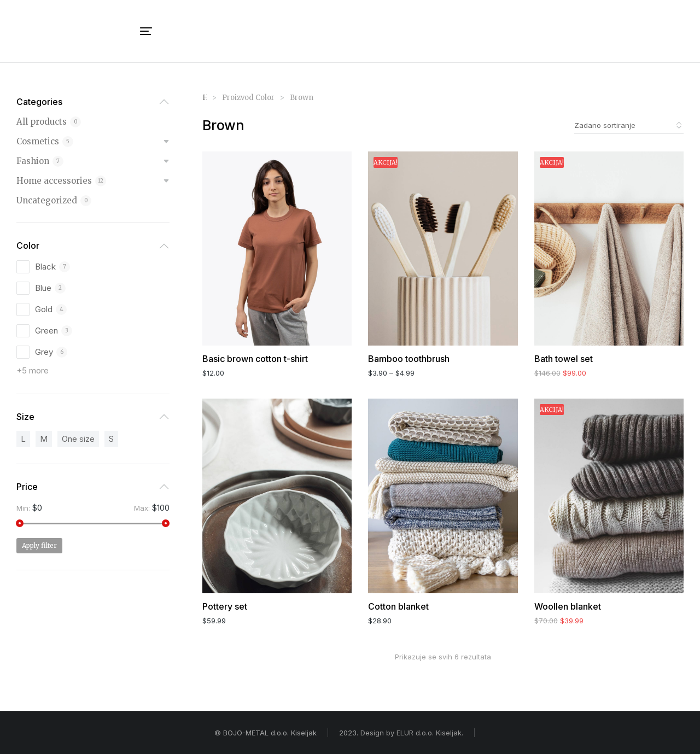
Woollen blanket (568, 606)
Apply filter (39, 545)
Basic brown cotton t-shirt (255, 359)
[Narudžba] (629, 125)
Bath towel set (564, 359)
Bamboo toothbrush (409, 359)
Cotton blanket (398, 606)
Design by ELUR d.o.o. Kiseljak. (412, 733)
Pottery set (225, 606)
